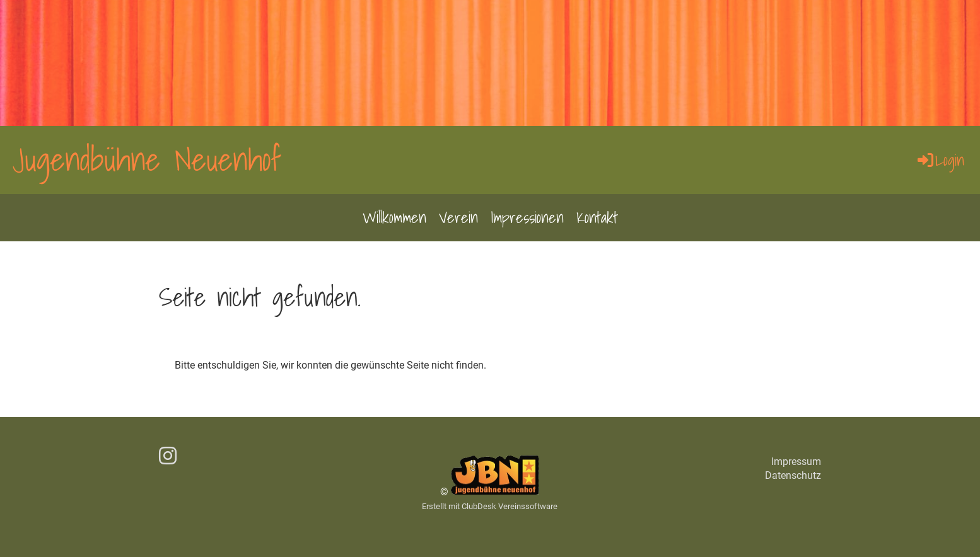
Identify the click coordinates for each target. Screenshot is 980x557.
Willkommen (394, 217)
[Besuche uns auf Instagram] (168, 456)
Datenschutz (793, 475)
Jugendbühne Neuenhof (147, 159)
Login (940, 160)
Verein (458, 217)
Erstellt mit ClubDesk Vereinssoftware (490, 506)
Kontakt (597, 217)
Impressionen (527, 217)
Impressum (796, 462)
